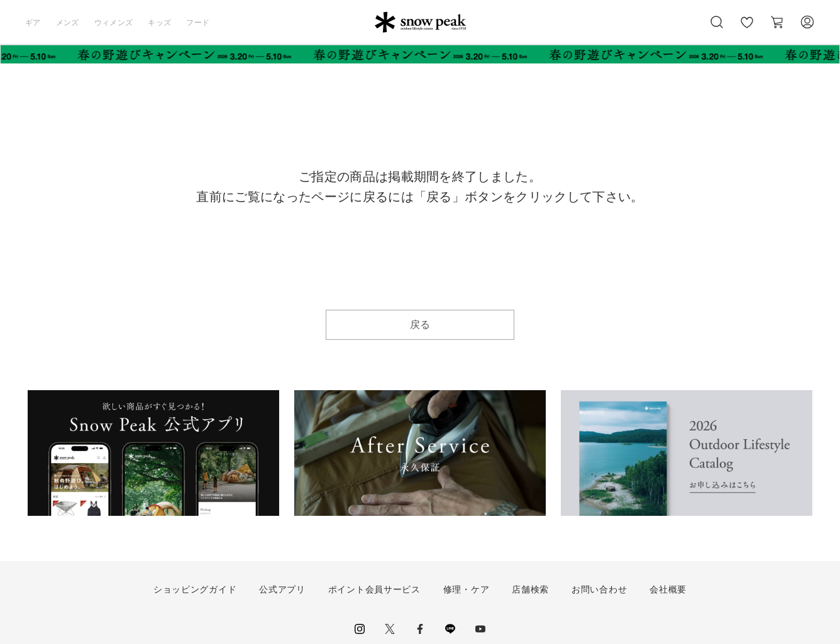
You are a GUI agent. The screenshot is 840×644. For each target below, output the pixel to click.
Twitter (390, 629)
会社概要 (668, 589)
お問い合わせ (599, 589)
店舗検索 (530, 589)
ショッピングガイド (195, 589)
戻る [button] (420, 325)
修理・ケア (467, 589)
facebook (420, 629)
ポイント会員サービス (374, 589)
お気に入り (747, 29)
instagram (360, 629)
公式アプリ (282, 589)
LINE (450, 629)
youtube (480, 629)
